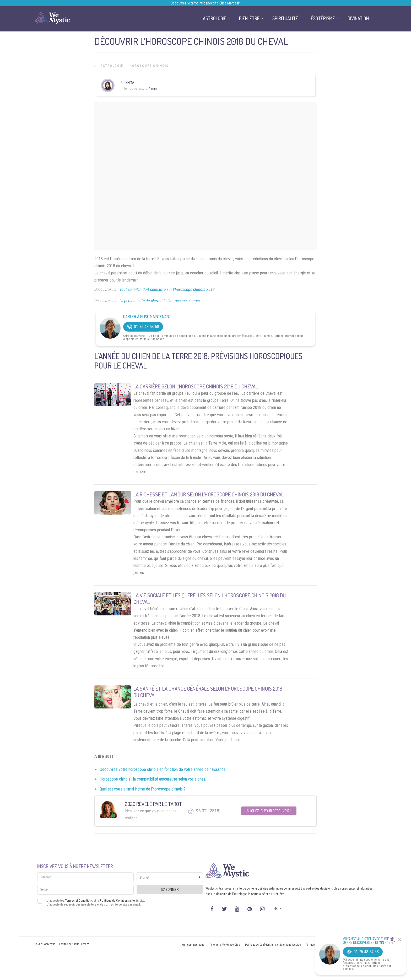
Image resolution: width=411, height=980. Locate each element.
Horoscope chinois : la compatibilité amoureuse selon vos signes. (153, 779)
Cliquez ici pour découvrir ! (269, 811)
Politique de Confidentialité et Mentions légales (273, 945)
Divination (358, 18)
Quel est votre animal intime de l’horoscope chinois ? (143, 789)
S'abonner (170, 889)
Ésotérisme (323, 18)
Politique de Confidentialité (117, 901)
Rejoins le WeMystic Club (225, 945)
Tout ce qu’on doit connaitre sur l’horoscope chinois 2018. (168, 289)
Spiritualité (285, 18)
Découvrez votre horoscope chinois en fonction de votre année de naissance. (163, 769)
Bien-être (249, 18)
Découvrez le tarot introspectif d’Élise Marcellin (206, 3)
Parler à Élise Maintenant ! (148, 317)
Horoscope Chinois (149, 66)
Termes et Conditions (79, 901)
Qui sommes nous (193, 945)
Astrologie (112, 66)
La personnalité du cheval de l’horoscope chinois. (160, 301)
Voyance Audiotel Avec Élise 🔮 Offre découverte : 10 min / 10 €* (369, 941)
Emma (130, 82)
